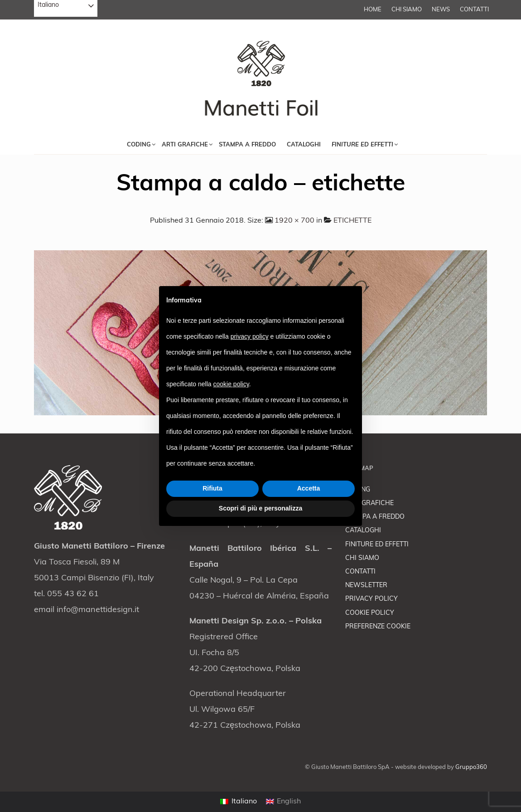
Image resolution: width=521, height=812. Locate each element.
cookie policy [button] (231, 384)
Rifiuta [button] (212, 488)
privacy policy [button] (250, 336)
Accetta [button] (309, 488)
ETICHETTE (352, 221)
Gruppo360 (471, 767)
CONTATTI (474, 10)
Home (373, 10)
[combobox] (66, 8)
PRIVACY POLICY (371, 599)
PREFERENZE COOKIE (378, 627)
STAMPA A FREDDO (375, 517)
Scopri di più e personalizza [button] (260, 508)
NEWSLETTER (366, 586)
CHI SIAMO (407, 10)
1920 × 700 (294, 221)
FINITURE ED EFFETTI (377, 545)
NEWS (441, 10)
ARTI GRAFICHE (369, 503)
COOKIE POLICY (370, 613)
